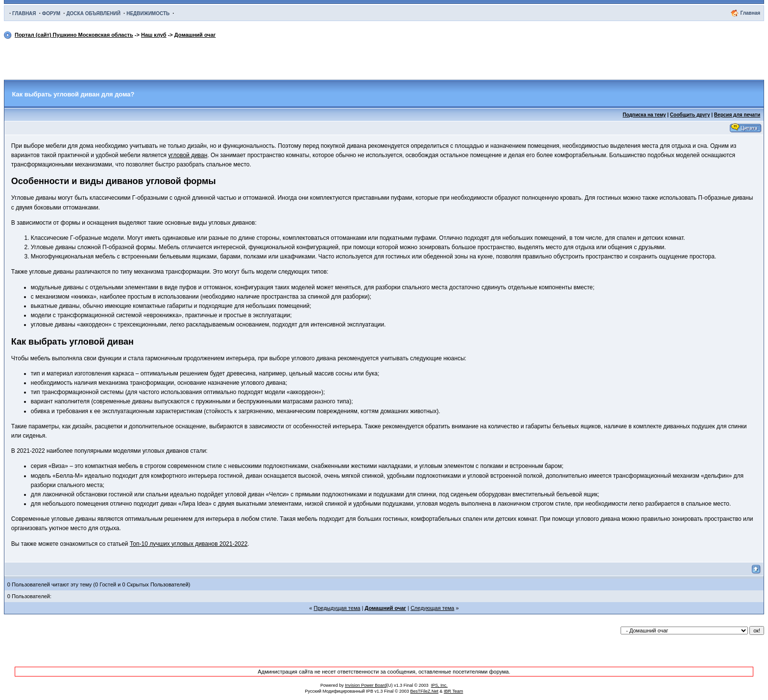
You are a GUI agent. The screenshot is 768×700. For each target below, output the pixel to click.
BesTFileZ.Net (425, 691)
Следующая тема (432, 608)
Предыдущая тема (337, 608)
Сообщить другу (690, 115)
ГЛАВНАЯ (24, 13)
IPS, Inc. (439, 685)
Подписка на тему (644, 115)
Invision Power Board (366, 685)
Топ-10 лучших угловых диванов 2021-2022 (189, 544)
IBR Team (453, 691)
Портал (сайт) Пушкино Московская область (74, 35)
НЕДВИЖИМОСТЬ (148, 13)
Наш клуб (154, 35)
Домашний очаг (195, 35)
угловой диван (188, 155)
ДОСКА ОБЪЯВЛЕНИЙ (93, 13)
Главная (750, 13)
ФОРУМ (51, 13)
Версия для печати (737, 115)
